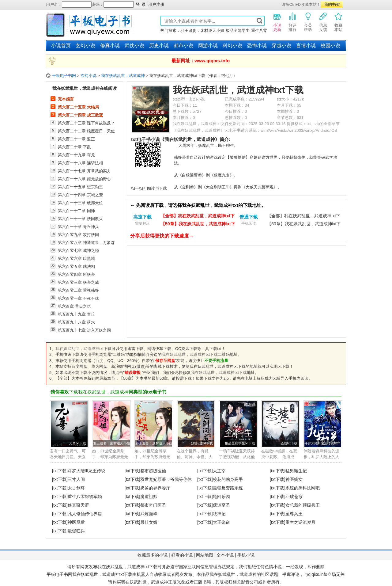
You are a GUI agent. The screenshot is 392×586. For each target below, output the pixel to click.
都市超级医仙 (153, 471)
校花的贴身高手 (228, 479)
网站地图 (205, 555)
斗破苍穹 (294, 497)
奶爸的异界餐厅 (155, 488)
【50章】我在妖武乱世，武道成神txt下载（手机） (304, 225)
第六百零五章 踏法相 (76, 266)
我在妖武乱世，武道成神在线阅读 (85, 88)
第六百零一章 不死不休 (78, 298)
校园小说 (330, 46)
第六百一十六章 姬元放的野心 (84, 179)
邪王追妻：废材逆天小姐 (202, 30)
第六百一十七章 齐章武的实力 (84, 171)
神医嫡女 (294, 479)
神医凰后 (76, 522)
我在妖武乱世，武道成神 (123, 76)
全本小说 (225, 555)
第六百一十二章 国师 (76, 211)
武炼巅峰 (149, 514)
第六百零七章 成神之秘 (78, 250)
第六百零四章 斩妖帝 (76, 274)
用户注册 (156, 4)
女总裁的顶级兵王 (303, 505)
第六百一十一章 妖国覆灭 (80, 219)
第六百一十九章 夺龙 (76, 155)
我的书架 (332, 4)
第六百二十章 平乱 (74, 147)
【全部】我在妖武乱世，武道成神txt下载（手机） (304, 217)
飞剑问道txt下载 (201, 443)
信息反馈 (323, 22)
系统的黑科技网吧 (303, 488)
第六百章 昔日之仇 (74, 306)
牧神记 (219, 514)
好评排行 (292, 22)
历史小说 (159, 46)
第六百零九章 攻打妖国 (78, 234)
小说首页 (61, 46)
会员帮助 (308, 22)
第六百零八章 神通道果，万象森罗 (86, 242)
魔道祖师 (149, 497)
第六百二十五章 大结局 (78, 107)
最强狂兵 (76, 531)
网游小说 (208, 46)
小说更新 (277, 22)
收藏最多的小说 (153, 555)
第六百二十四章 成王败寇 (80, 115)
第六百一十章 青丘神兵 (78, 226)
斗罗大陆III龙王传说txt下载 (324, 443)
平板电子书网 (64, 76)
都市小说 (183, 46)
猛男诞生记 (296, 471)
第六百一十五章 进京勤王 (80, 187)
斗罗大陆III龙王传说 (87, 471)
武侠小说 (134, 46)
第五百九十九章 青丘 (76, 314)
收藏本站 (338, 22)
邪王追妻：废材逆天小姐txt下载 (117, 443)
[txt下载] (60, 471)
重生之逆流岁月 (300, 522)
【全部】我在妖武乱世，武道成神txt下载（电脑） (198, 217)
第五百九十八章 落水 (76, 322)
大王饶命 (221, 522)
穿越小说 (281, 46)
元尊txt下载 (78, 443)
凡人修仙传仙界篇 (85, 514)
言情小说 (306, 46)
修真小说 (110, 46)
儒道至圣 (221, 505)
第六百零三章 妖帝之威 (78, 282)
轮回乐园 (221, 497)
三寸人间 (76, 479)
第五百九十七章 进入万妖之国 (84, 330)
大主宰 (219, 471)
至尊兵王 (294, 514)
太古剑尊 (76, 488)
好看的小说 (182, 555)
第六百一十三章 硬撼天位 (80, 203)
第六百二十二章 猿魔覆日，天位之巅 (86, 131)
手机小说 (246, 555)
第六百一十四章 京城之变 (80, 195)
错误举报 (133, 373)
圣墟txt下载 (289, 443)
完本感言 (66, 99)
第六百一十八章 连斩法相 (80, 163)
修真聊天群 (78, 505)
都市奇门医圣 (153, 505)
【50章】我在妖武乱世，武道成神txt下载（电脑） (198, 225)
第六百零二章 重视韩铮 (78, 290)
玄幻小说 (85, 46)
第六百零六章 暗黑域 (76, 258)
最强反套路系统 (228, 488)
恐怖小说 (257, 46)
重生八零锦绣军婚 (85, 497)
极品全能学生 (238, 30)
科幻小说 (232, 46)
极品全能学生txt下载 (240, 443)
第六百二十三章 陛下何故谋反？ (86, 123)
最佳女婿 (149, 522)
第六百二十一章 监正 (76, 139)
